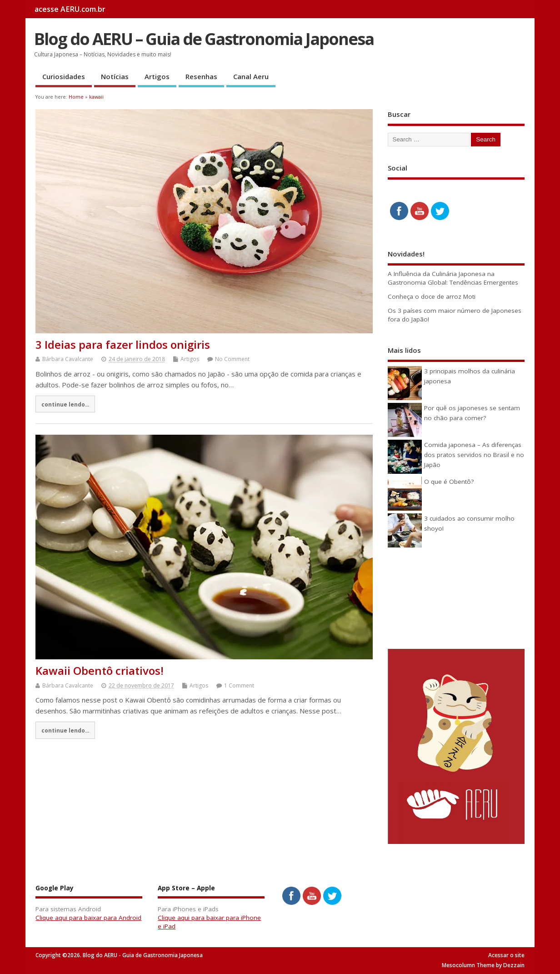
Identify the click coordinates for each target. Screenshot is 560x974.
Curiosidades (64, 76)
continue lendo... (65, 404)
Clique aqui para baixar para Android (88, 918)
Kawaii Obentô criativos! (100, 670)
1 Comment (239, 685)
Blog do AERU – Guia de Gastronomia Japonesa (204, 39)
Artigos (157, 76)
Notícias (115, 76)
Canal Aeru (251, 76)
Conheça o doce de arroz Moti (432, 296)
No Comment (232, 359)
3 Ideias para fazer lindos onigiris (123, 344)
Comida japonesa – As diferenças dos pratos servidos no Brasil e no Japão (474, 455)
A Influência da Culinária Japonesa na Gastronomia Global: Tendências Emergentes (453, 278)
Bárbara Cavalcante (68, 359)
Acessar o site (506, 955)
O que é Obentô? (449, 482)
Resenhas (201, 76)
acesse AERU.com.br (70, 9)
